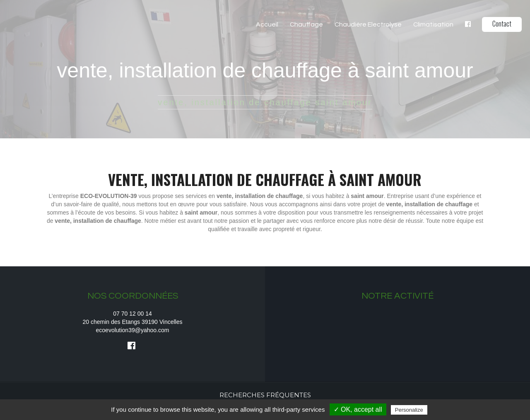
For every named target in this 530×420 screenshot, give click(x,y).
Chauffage (306, 24)
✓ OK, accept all (358, 409)
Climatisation (433, 24)
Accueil (267, 24)
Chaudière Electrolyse (368, 24)
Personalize (409, 410)
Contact (502, 24)
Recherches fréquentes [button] (265, 395)
